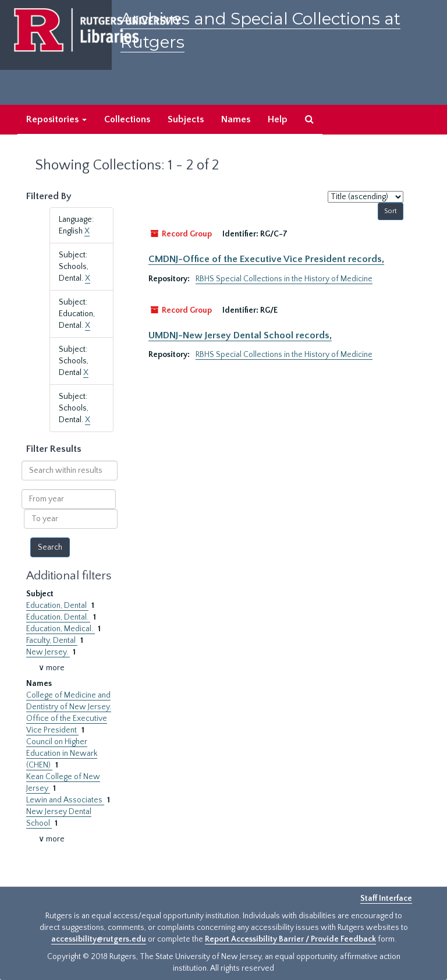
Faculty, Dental (52, 641)
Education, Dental (57, 606)
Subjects (186, 119)
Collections (127, 119)
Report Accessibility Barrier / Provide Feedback (290, 939)
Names (236, 119)
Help (278, 119)
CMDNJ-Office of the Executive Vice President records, (266, 259)
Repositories (56, 119)
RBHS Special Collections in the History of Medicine (284, 279)
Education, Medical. (61, 629)
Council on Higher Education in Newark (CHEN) (62, 753)
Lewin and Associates (65, 800)
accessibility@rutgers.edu (99, 939)
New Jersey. (48, 652)
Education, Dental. (58, 617)
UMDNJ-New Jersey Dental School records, (240, 335)
